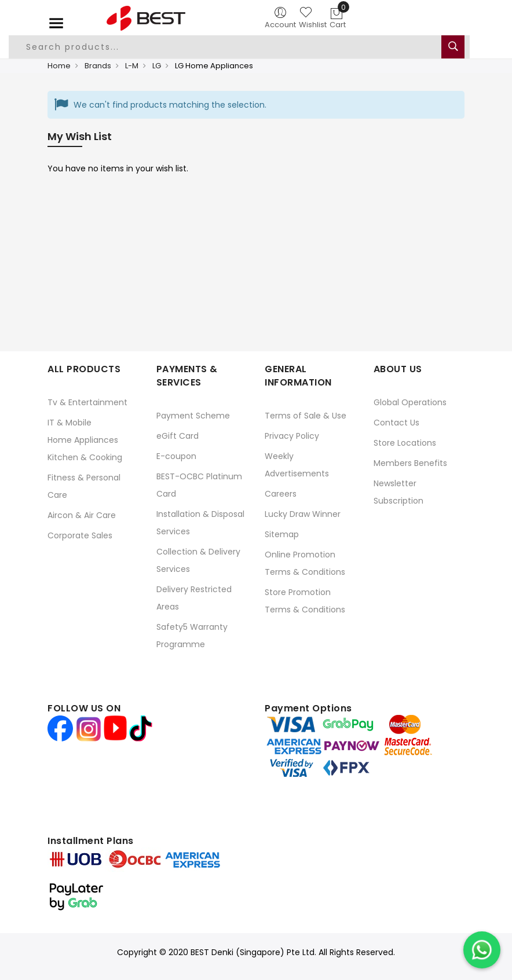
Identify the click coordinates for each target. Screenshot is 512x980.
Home (59, 66)
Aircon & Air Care (82, 515)
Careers (281, 494)
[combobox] (239, 47)
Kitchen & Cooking (85, 457)
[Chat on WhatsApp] (482, 950)
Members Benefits (410, 463)
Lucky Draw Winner (303, 514)
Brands (98, 66)
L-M (132, 66)
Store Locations (405, 443)
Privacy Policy (292, 436)
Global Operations (410, 402)
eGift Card (178, 436)
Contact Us (396, 423)
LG (157, 66)
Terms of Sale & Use (306, 416)
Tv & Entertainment (87, 402)
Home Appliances (83, 440)
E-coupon (176, 456)
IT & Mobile (70, 423)
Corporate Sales (80, 535)
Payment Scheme (193, 416)
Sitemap (282, 534)
